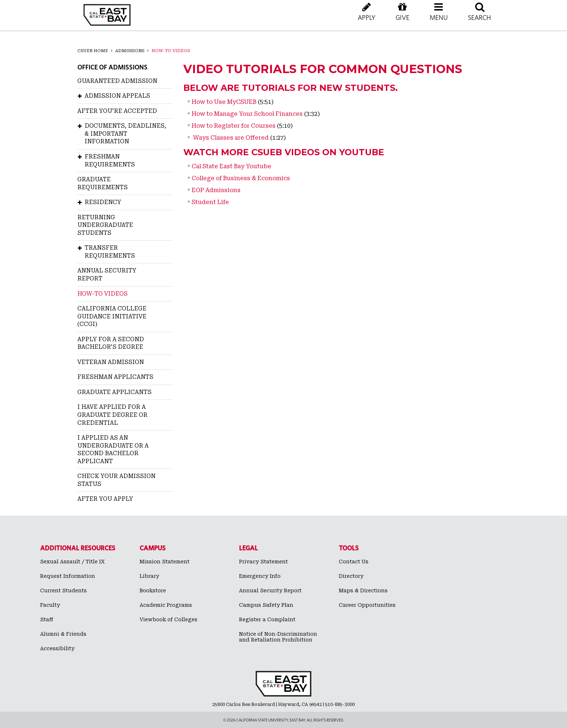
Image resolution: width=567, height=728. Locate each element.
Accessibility (57, 648)
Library (149, 576)
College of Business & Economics (241, 178)
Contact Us (354, 562)
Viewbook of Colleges (169, 619)
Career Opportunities (367, 605)
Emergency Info (260, 576)
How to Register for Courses (234, 126)
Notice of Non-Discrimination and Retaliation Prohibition (278, 637)
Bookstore (153, 591)
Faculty (50, 605)
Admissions (130, 51)
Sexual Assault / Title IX (73, 562)
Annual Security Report (270, 591)
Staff (47, 619)
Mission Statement (165, 562)
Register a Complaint (267, 619)
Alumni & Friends (63, 634)
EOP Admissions (216, 190)
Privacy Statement (263, 562)
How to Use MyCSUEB (224, 102)
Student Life (210, 202)
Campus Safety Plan (266, 605)
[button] (439, 18)
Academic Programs (166, 605)
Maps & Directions (363, 591)
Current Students (63, 591)
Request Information (68, 576)
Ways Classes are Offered (230, 138)
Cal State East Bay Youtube (231, 166)
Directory (351, 576)
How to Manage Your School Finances (247, 114)
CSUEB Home (93, 51)
